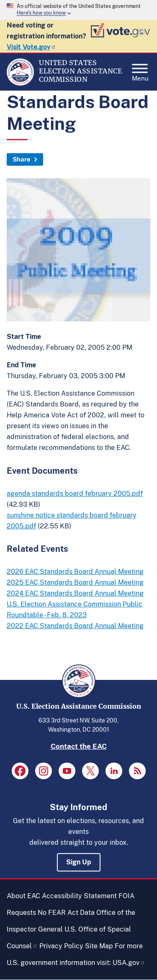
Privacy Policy (61, 946)
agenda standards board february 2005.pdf (75, 494)
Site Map (99, 946)
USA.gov (129, 963)
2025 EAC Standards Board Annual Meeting (75, 582)
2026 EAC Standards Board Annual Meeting (75, 572)
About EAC (23, 896)
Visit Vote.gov (31, 47)
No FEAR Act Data (66, 913)
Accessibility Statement (79, 896)
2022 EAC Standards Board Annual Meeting (75, 626)
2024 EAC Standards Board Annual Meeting (75, 593)
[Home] (20, 83)
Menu (140, 70)
